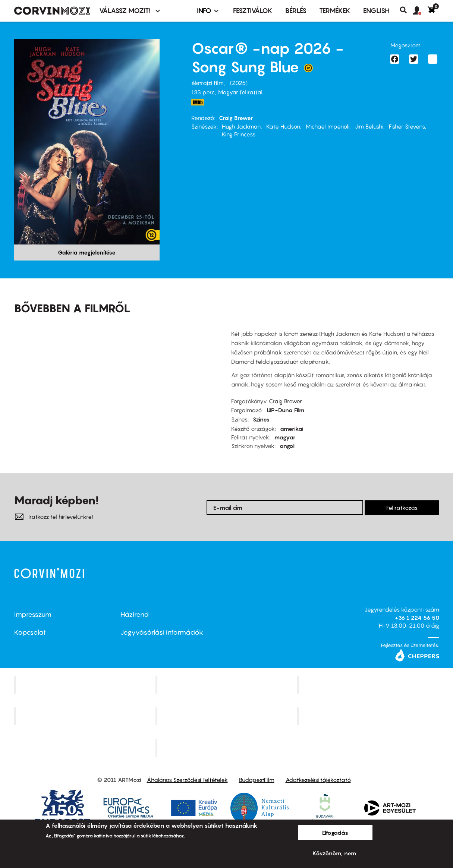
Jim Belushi (369, 126)
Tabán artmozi (369, 716)
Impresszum (33, 614)
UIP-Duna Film (285, 410)
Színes (261, 419)
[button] (420, 11)
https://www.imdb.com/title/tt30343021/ (198, 102)
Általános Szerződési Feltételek (187, 780)
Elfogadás (335, 833)
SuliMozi (227, 716)
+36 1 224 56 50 (417, 618)
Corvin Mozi (86, 685)
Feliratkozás (402, 508)
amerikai (292, 429)
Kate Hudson (283, 126)
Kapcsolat (30, 632)
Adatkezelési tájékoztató (318, 780)
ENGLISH (376, 11)
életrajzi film (207, 83)
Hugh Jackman (241, 126)
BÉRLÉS (296, 11)
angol (287, 446)
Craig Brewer (236, 118)
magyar (285, 437)
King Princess (239, 134)
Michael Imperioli (328, 126)
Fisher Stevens (407, 126)
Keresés (406, 10)
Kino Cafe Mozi (227, 685)
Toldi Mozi (227, 748)
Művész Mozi (369, 685)
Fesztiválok (253, 11)
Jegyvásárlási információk (162, 632)
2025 (239, 83)
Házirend (135, 614)
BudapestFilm (257, 780)
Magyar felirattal (240, 92)
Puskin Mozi (86, 716)
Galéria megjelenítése (87, 252)
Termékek (335, 11)
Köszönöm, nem (334, 853)
